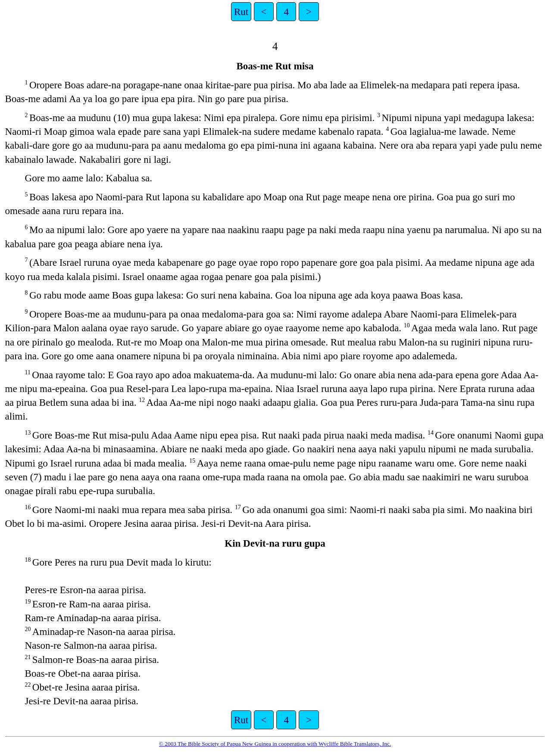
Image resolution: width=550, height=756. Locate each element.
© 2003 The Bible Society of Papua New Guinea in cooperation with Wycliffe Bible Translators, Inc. (275, 744)
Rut (241, 12)
